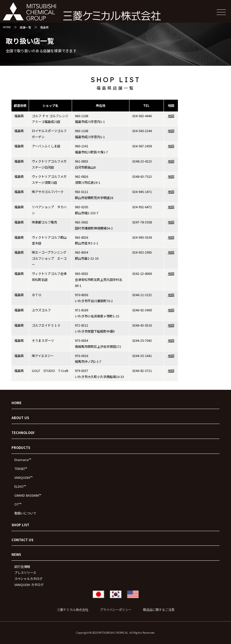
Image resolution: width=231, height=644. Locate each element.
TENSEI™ (21, 468)
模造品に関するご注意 (159, 610)
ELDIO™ (20, 486)
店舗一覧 (26, 27)
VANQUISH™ (23, 477)
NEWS (16, 554)
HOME (7, 27)
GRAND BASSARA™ (28, 495)
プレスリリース (25, 572)
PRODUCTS (21, 448)
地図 (171, 116)
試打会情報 (22, 566)
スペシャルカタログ (28, 579)
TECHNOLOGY (23, 433)
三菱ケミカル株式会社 (73, 610)
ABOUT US (20, 418)
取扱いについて (25, 513)
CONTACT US (22, 540)
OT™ (18, 504)
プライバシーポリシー (116, 610)
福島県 (44, 27)
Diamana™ (23, 460)
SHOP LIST (20, 525)
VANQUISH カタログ (29, 585)
